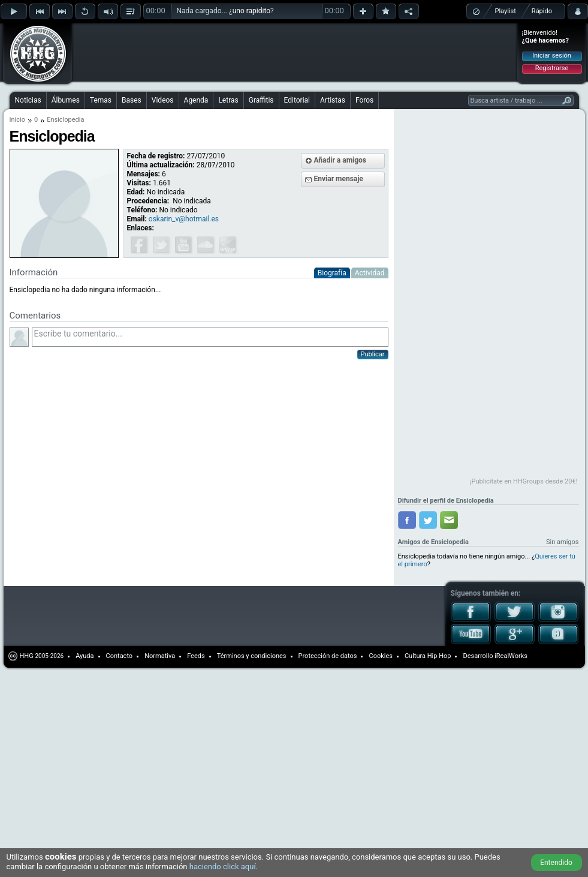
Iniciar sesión (552, 55)
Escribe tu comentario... (210, 337)
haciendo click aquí (223, 867)
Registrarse (552, 68)
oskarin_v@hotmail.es (184, 219)
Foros (364, 100)
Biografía (332, 273)
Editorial (297, 100)
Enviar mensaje (339, 179)
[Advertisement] (488, 296)
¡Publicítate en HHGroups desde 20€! (524, 481)
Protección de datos (328, 656)
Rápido (542, 11)
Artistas (333, 100)
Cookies (380, 656)
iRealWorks (511, 656)
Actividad (370, 273)
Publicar (373, 354)
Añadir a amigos (340, 160)
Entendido (556, 863)
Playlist (506, 11)
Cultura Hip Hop (428, 656)
